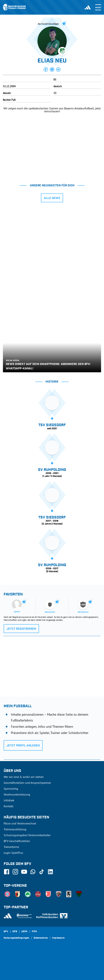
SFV (6, 932)
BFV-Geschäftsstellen (17, 841)
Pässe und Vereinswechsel (20, 823)
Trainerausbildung (15, 829)
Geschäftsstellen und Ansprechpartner (27, 783)
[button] (46, 69)
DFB (15, 932)
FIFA (34, 932)
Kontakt (8, 806)
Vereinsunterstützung (17, 794)
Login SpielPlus (13, 853)
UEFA (24, 932)
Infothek (9, 800)
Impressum (58, 938)
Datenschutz (41, 938)
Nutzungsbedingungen (16, 938)
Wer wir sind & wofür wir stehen (24, 777)
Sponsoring (11, 789)
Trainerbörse (11, 847)
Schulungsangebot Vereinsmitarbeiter (27, 835)
